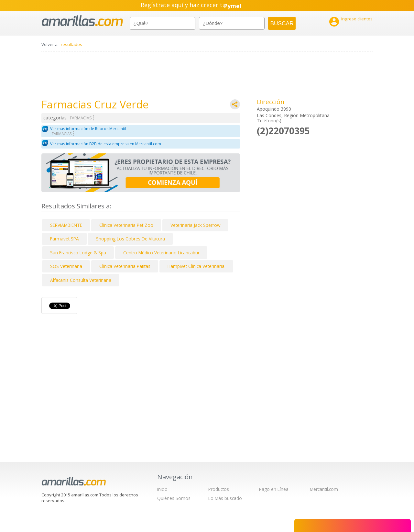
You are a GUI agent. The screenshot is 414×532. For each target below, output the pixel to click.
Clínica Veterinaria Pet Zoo (126, 225)
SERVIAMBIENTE (66, 225)
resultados (71, 44)
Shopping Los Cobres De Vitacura (131, 239)
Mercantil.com (324, 489)
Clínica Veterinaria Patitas (125, 266)
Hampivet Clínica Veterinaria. (196, 266)
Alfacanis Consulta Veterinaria (81, 280)
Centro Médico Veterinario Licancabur (161, 253)
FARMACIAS (81, 118)
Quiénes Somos (174, 498)
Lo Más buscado (225, 498)
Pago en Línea (274, 489)
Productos (219, 489)
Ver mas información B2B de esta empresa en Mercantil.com (106, 144)
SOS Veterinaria (66, 266)
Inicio (162, 489)
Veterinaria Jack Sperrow (196, 225)
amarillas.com (82, 21)
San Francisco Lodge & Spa (78, 253)
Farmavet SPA (65, 239)
